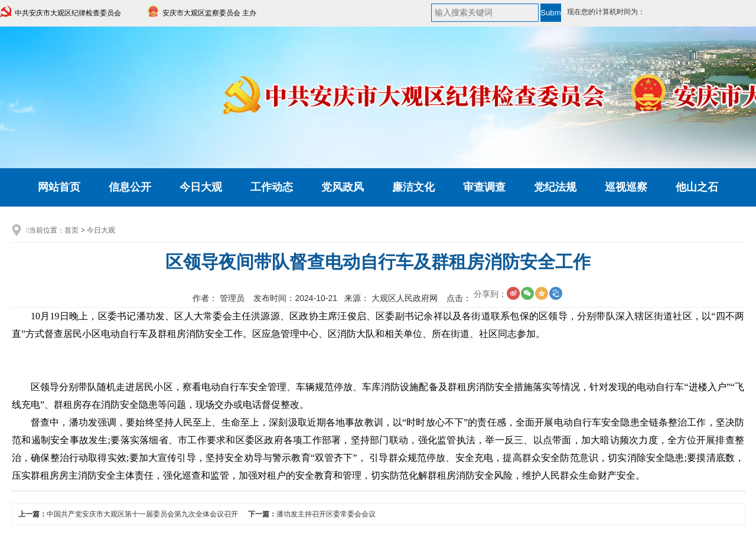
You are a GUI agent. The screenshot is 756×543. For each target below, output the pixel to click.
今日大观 (201, 187)
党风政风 (343, 187)
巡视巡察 (626, 187)
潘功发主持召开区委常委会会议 (326, 514)
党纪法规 (555, 187)
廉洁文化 (413, 187)
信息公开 (130, 187)
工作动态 (272, 187)
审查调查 (484, 187)
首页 (71, 230)
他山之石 (697, 187)
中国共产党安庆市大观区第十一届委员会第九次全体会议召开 (142, 514)
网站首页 (59, 187)
